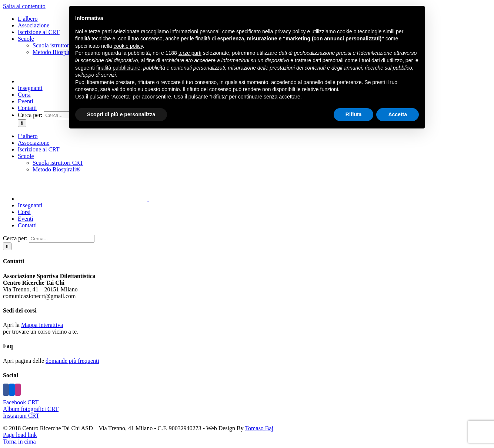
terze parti (190, 53)
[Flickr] (12, 390)
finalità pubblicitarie (118, 68)
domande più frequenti (72, 361)
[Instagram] (18, 390)
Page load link (20, 435)
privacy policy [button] (290, 31)
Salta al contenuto (24, 6)
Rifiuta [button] (354, 114)
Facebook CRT (21, 402)
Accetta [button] (398, 114)
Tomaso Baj (259, 428)
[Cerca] (22, 123)
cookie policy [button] (128, 46)
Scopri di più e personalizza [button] (121, 114)
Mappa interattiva (42, 325)
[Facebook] (6, 390)
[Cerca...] (62, 239)
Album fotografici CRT (31, 409)
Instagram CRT (21, 416)
